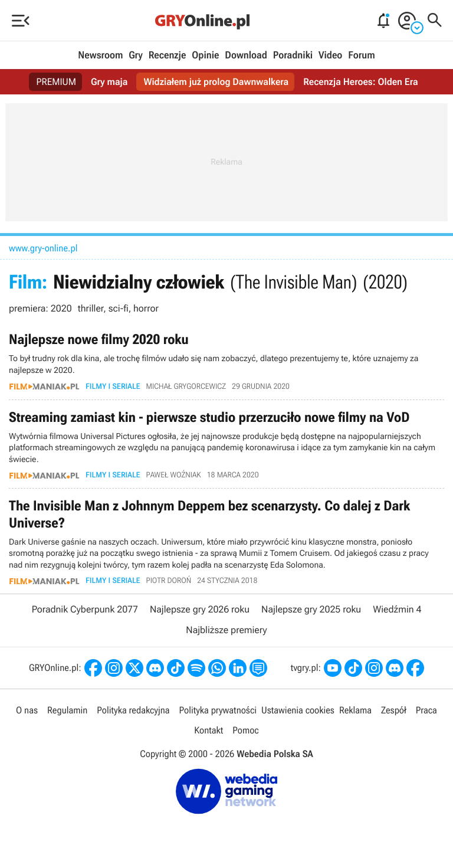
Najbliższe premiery (226, 630)
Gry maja (109, 82)
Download (246, 55)
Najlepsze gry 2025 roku (311, 609)
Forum (361, 55)
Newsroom (100, 55)
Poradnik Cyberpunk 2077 (85, 609)
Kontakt (209, 730)
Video (330, 55)
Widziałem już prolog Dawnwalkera (216, 82)
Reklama (355, 710)
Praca (426, 710)
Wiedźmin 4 (397, 609)
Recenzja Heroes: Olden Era (360, 82)
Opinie (205, 55)
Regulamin (67, 710)
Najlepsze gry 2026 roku (200, 609)
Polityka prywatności (218, 710)
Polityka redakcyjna (133, 710)
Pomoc (245, 730)
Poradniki (293, 55)
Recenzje (168, 55)
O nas (27, 710)
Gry (136, 55)
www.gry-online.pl (43, 248)
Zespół (394, 710)
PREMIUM (56, 82)
